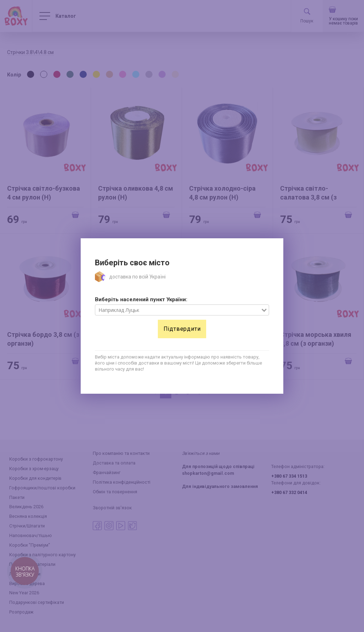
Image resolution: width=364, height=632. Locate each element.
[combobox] (178, 310)
